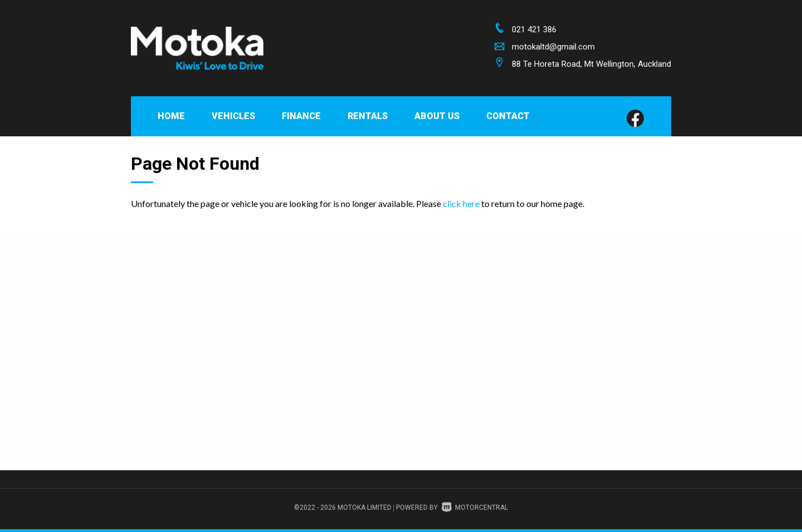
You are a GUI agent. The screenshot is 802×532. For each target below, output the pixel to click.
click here (461, 203)
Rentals (368, 116)
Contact (508, 116)
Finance (301, 116)
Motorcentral (475, 508)
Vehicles (233, 116)
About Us (437, 116)
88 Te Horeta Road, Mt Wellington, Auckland (591, 64)
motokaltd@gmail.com (553, 47)
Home (171, 116)
